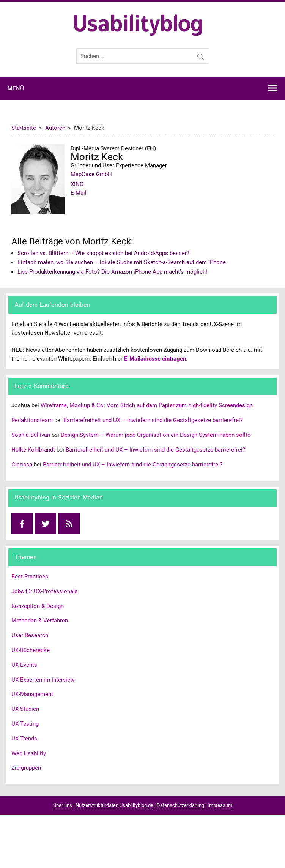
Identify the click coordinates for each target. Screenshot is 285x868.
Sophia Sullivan (31, 435)
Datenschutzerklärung (180, 805)
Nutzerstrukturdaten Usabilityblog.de (114, 805)
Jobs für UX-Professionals (45, 591)
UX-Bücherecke (31, 650)
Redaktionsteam (32, 420)
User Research (30, 635)
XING (77, 184)
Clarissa (22, 465)
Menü (16, 89)
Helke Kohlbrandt (33, 450)
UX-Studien (25, 709)
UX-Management (32, 694)
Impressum (220, 805)
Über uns (63, 805)
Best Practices (30, 577)
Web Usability (29, 753)
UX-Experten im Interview (43, 680)
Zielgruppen (26, 768)
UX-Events (24, 665)
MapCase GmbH (91, 174)
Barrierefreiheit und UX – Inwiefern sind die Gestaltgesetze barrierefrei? (153, 420)
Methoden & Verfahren (40, 621)
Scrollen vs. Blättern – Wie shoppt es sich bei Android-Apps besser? (103, 253)
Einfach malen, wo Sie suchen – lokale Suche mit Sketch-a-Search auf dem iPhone (122, 262)
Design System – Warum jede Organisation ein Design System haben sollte (156, 435)
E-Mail (79, 193)
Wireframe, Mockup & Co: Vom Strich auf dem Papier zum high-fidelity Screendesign (147, 405)
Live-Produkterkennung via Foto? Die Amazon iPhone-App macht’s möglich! (112, 272)
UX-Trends (24, 739)
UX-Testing (25, 724)
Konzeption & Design (38, 606)
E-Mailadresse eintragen (155, 359)
